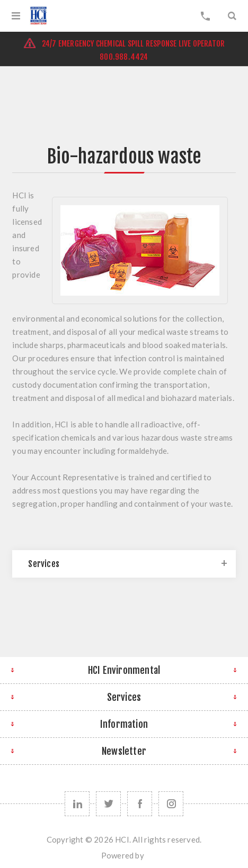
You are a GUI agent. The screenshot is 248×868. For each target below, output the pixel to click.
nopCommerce (146, 859)
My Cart (206, 16)
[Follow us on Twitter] (108, 804)
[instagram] (171, 804)
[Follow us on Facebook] (140, 804)
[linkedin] (77, 804)
